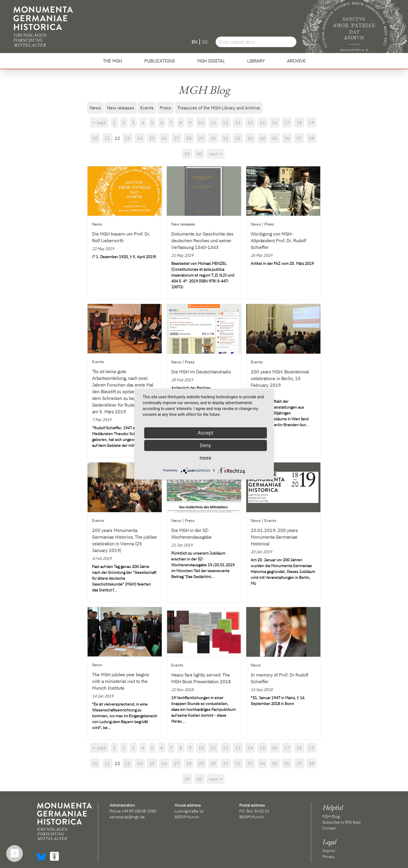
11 (213, 123)
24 (140, 138)
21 (107, 138)
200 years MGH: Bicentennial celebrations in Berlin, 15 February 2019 (280, 378)
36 (287, 138)
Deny (206, 445)
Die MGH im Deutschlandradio (201, 372)
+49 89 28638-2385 (139, 811)
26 (164, 138)
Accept (205, 433)
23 (127, 138)
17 (287, 123)
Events (147, 108)
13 (238, 123)
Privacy (329, 857)
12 (226, 123)
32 (238, 138)
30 (213, 138)
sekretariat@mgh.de (127, 817)
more (206, 458)
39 (187, 154)
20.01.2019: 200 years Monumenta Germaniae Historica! (274, 537)
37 (299, 138)
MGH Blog (331, 816)
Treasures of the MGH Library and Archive (219, 108)
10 (201, 123)
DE (205, 42)
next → (216, 154)
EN (194, 42)
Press (166, 108)
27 (177, 138)
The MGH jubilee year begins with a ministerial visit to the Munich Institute (120, 681)
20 (95, 138)
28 (189, 138)
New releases (121, 108)
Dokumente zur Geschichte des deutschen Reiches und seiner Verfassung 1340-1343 (202, 241)
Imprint (329, 851)
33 (250, 138)
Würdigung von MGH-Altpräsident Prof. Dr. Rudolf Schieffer (278, 241)
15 (262, 123)
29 (201, 138)
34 (262, 138)
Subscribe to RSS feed (341, 822)
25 (152, 138)
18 (299, 123)
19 (312, 123)
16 (275, 123)
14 (250, 123)
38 (312, 138)
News (95, 108)
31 (226, 138)
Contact (329, 828)
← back (99, 123)
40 (199, 154)
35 (275, 138)
